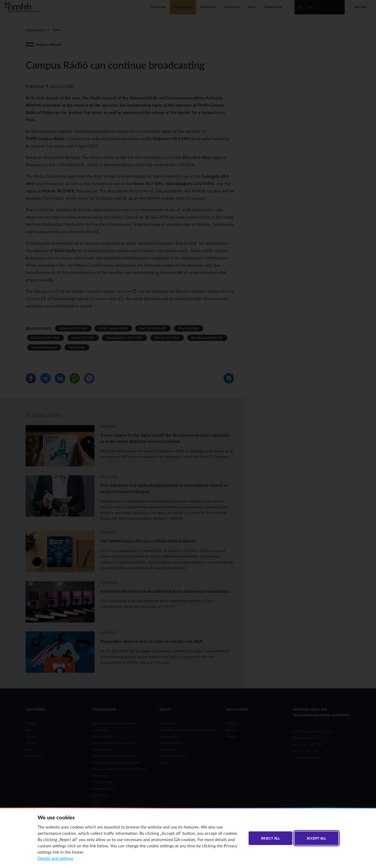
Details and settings (55, 859)
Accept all (316, 838)
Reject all (271, 838)
